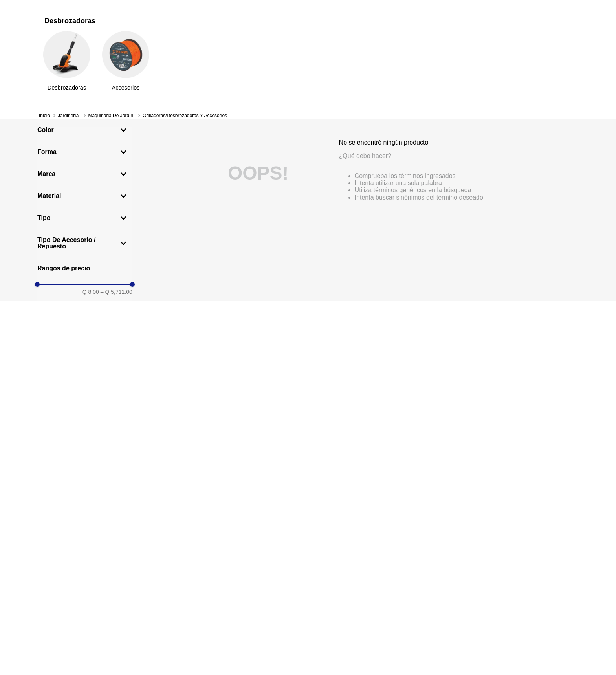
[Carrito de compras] (571, 50)
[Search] (304, 49)
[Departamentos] (75, 68)
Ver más (382, 9)
